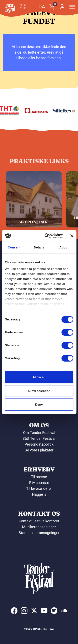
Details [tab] (39, 247)
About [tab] (64, 247)
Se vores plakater (39, 450)
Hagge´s (39, 494)
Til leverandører (39, 488)
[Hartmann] (37, 111)
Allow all (39, 377)
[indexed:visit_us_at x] (34, 611)
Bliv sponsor (39, 483)
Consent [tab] (14, 247)
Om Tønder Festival (39, 433)
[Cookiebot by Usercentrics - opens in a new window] (46, 236)
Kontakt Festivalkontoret (39, 521)
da (42, 7)
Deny (39, 404)
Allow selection (39, 391)
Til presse (39, 477)
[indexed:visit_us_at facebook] (14, 611)
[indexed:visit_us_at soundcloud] (64, 611)
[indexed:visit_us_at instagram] (24, 611)
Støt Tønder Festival (39, 438)
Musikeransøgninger (39, 527)
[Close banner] (72, 236)
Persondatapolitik (39, 444)
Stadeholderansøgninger (39, 533)
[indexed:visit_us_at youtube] (44, 611)
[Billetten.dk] (64, 111)
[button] (10, 8)
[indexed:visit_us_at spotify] (54, 611)
